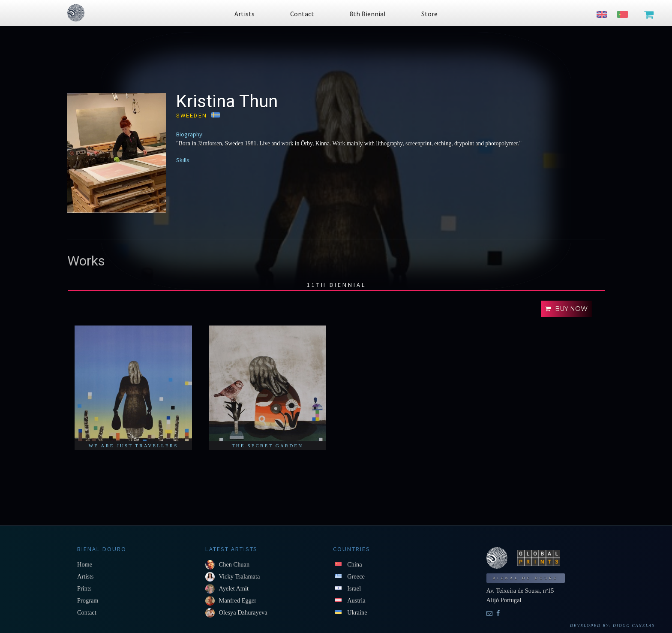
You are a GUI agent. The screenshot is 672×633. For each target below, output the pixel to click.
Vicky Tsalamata (240, 576)
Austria (356, 600)
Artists (85, 576)
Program (88, 600)
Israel (354, 588)
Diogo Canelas (634, 626)
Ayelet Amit (234, 588)
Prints (84, 588)
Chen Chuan (234, 564)
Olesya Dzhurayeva (243, 612)
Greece (356, 576)
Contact (87, 612)
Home (85, 564)
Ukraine (357, 612)
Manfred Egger (238, 600)
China (354, 564)
